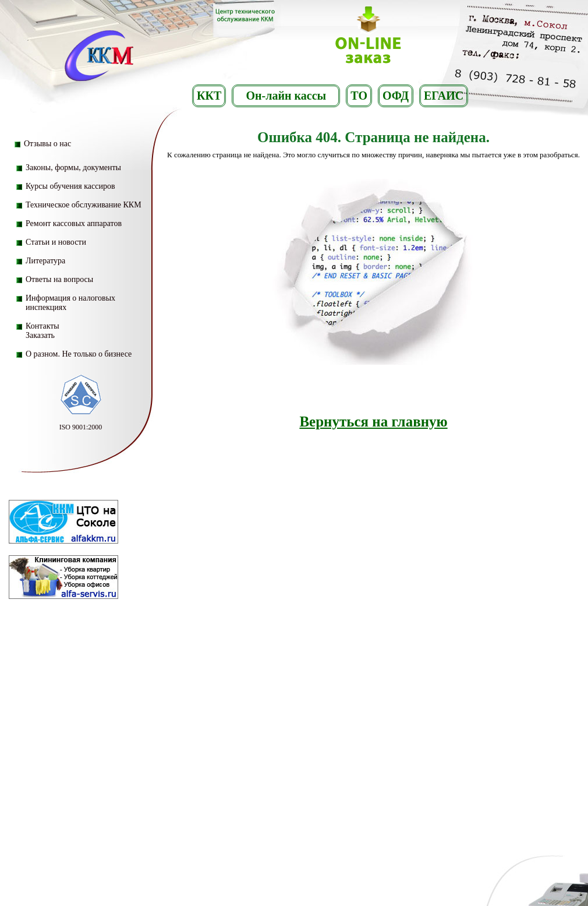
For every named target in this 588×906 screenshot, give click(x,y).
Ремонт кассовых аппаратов (74, 223)
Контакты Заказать (42, 331)
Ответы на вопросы (59, 279)
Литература (45, 261)
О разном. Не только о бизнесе (79, 354)
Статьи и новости (56, 242)
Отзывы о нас (47, 144)
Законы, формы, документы (73, 168)
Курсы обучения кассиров (70, 186)
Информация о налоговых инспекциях (70, 303)
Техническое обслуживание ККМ (84, 205)
